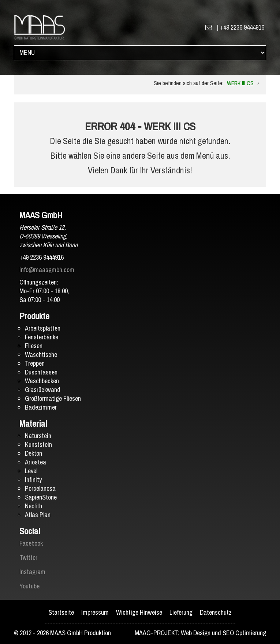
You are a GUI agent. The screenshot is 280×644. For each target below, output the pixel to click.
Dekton (33, 453)
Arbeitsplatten (43, 328)
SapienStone (41, 497)
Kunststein (38, 445)
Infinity (33, 480)
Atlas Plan (38, 515)
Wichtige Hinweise (139, 612)
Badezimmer (41, 407)
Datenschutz (216, 612)
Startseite (61, 612)
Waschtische (41, 355)
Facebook (31, 543)
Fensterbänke (42, 337)
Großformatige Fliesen (53, 398)
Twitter (28, 558)
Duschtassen (41, 372)
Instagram (32, 572)
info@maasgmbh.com (47, 270)
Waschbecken (42, 381)
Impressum (95, 612)
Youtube (29, 586)
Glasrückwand (43, 390)
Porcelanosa (40, 488)
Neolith (33, 506)
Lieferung (181, 612)
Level (31, 471)
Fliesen (34, 346)
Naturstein (38, 436)
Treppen (35, 363)
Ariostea (36, 462)
